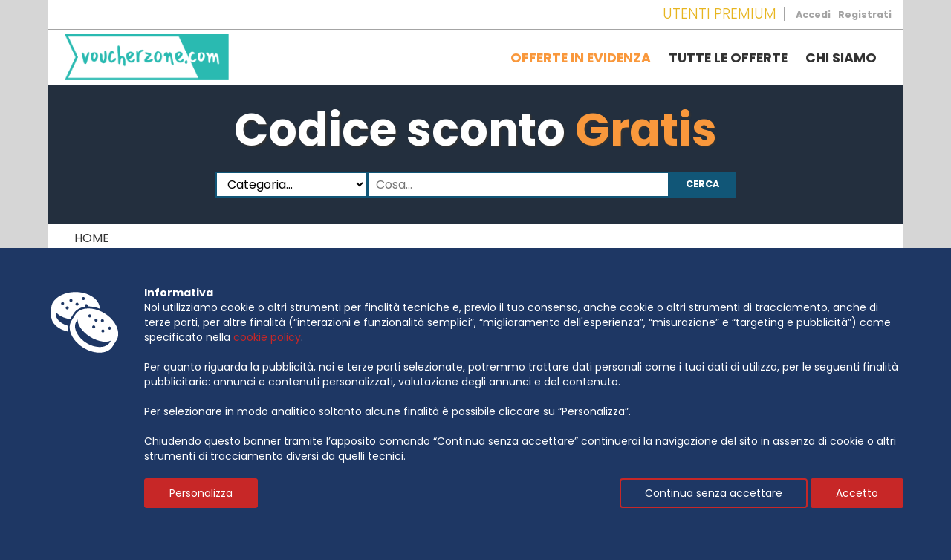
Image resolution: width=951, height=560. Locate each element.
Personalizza (201, 493)
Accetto (857, 493)
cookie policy (267, 337)
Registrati (865, 14)
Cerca (702, 184)
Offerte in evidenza (581, 58)
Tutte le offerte (728, 58)
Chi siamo (841, 58)
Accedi (813, 14)
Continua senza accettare (714, 493)
